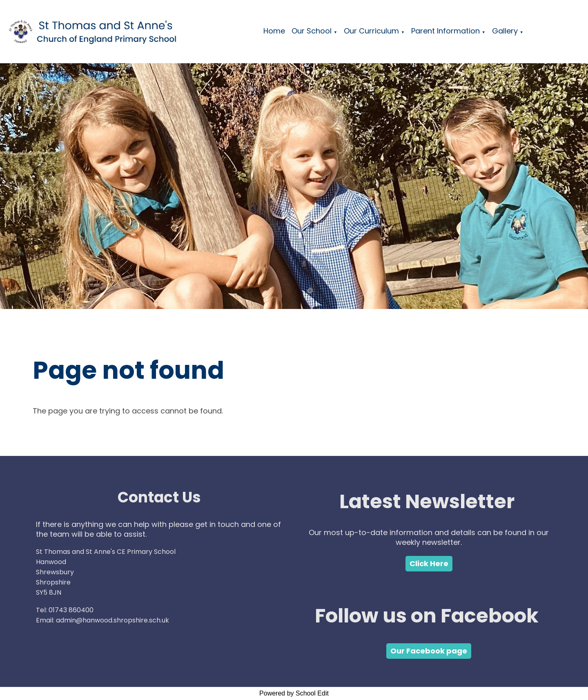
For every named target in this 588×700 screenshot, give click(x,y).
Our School (312, 31)
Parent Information (445, 31)
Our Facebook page (429, 651)
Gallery (505, 31)
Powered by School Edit (294, 693)
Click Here (429, 563)
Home (274, 31)
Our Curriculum (371, 31)
